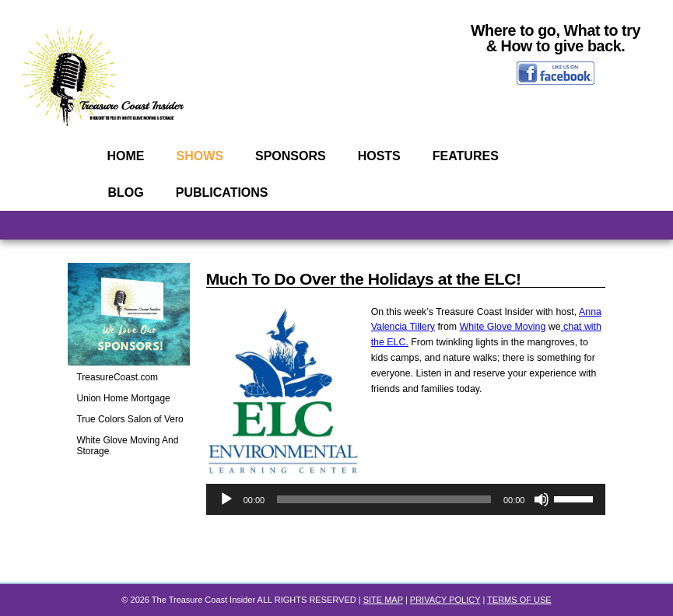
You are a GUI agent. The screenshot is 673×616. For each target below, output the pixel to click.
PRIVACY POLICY (445, 600)
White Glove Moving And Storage (128, 446)
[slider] (384, 499)
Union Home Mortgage (124, 398)
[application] (406, 499)
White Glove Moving (503, 327)
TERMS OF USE (519, 600)
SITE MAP (383, 600)
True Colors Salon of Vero (130, 419)
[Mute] (542, 499)
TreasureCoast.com (118, 377)
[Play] (226, 499)
